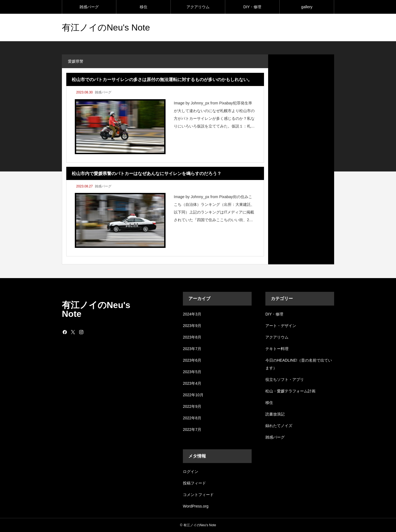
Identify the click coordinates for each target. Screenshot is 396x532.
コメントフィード (198, 495)
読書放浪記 (275, 414)
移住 (144, 7)
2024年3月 (192, 314)
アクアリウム (198, 7)
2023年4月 (192, 383)
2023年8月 (192, 337)
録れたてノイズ (279, 426)
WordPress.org (196, 506)
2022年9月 (192, 406)
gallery (307, 7)
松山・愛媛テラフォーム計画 (290, 391)
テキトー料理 (277, 349)
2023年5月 (192, 372)
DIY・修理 (252, 7)
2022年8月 (192, 418)
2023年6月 (192, 360)
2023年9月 (192, 326)
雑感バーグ (89, 7)
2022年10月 (193, 395)
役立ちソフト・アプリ (285, 379)
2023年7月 (192, 349)
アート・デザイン (281, 326)
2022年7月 (192, 430)
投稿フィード (194, 483)
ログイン (191, 472)
